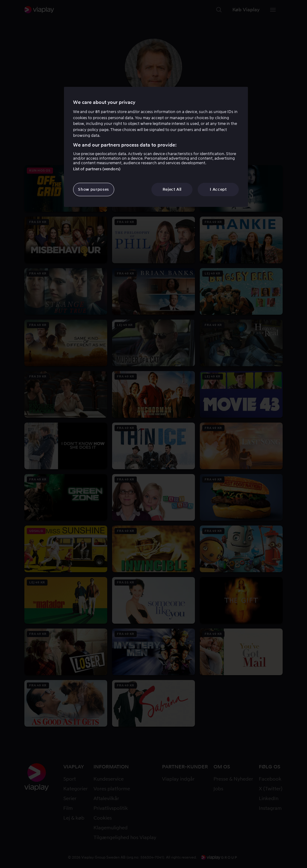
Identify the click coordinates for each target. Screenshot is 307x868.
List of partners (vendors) (97, 169)
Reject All (172, 189)
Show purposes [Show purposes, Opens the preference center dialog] (93, 189)
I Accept (218, 189)
